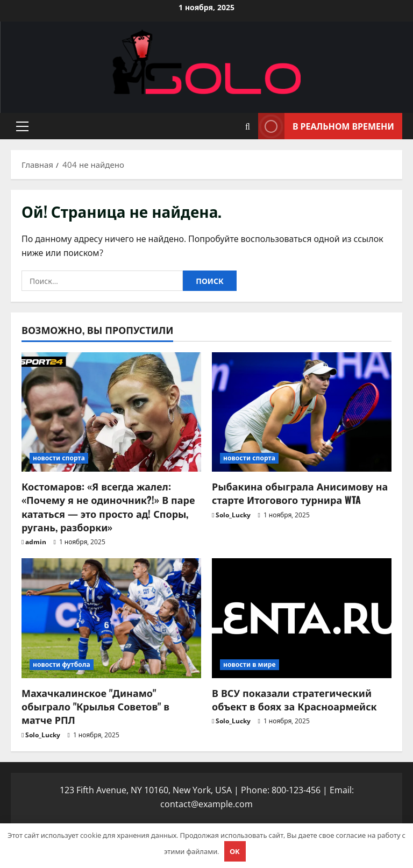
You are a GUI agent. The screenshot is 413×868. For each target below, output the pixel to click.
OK (235, 851)
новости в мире (250, 664)
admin (36, 542)
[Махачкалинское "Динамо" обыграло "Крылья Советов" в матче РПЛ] (111, 618)
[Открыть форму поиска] (248, 126)
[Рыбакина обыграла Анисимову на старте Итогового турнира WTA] (302, 412)
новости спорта (59, 458)
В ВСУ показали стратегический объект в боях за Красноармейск (294, 699)
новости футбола (62, 664)
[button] (22, 126)
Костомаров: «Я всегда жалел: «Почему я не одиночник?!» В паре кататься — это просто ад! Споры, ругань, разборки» (108, 507)
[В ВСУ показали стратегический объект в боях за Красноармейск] (302, 618)
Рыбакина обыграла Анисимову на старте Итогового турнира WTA (300, 493)
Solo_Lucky (233, 515)
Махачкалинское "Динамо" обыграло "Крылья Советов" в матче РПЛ (95, 706)
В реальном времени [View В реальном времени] (326, 126)
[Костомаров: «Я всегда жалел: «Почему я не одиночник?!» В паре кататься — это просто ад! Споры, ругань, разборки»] (111, 412)
